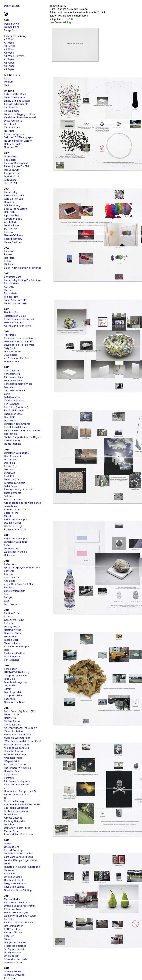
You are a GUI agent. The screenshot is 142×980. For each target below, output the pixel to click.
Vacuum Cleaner (13, 932)
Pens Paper (10, 669)
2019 (7, 367)
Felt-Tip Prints (12, 75)
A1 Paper (9, 59)
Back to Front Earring (16, 209)
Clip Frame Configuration (18, 781)
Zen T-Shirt (10, 222)
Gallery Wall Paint (14, 620)
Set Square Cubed (14, 949)
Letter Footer (11, 548)
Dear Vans (10, 387)
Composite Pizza (13, 173)
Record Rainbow (13, 239)
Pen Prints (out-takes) (16, 407)
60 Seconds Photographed (19, 853)
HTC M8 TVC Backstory (17, 672)
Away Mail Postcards (15, 959)
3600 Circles (11, 355)
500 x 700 (9, 46)
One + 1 (8, 843)
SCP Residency (12, 205)
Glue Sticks (10, 180)
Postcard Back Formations (19, 834)
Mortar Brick (11, 831)
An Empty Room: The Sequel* (20, 728)
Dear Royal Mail (13, 692)
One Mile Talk (12, 956)
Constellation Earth (15, 591)
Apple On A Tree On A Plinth (20, 584)
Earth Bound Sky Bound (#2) (20, 711)
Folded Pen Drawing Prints (19, 342)
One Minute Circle (14, 880)
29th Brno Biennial (14, 390)
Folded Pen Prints (14, 323)
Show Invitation (13, 643)
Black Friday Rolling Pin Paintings (22, 268)
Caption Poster (12, 613)
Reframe (9, 623)
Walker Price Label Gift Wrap (20, 916)
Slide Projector (12, 656)
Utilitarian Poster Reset (17, 828)
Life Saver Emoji (13, 526)
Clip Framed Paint (14, 377)
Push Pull (9, 476)
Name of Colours (13, 235)
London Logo (11, 225)
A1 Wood (9, 43)
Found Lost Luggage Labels (19, 114)
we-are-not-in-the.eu (15, 552)
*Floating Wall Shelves (16, 748)
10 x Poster (10, 685)
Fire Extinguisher (13, 926)
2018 (7, 450)
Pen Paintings (12, 404)
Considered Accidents (16, 104)
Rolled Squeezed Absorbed (19, 319)
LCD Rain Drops (13, 523)
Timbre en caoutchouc (16, 811)
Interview (9, 574)
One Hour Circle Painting (18, 890)
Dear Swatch (11, 421)
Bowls (7, 616)
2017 (7, 535)
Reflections (10, 564)
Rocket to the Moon (15, 529)
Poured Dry (10, 466)
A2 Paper (9, 63)
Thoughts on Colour (15, 316)
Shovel (8, 939)
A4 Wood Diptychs (14, 56)
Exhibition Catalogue (16, 542)
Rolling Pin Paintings (16, 36)
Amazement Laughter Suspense (22, 804)
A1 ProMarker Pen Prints (18, 358)
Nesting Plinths (13, 630)
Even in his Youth (14, 500)
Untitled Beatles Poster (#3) (19, 906)
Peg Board (10, 160)
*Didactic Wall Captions (17, 738)
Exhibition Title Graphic (17, 424)
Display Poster (12, 627)
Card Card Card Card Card (18, 857)
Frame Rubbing (13, 444)
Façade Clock (11, 640)
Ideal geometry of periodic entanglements (19, 491)
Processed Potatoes (15, 946)
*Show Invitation (13, 731)
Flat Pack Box (11, 312)
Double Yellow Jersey (16, 682)
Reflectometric (12, 374)
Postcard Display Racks (17, 785)
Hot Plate (9, 258)
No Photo (9, 131)
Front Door (10, 637)
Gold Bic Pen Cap (14, 199)
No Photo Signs (13, 952)
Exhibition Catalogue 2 (17, 453)
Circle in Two (11, 513)
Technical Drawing (14, 975)
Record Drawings (14, 850)
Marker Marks (12, 899)
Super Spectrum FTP (15, 303)
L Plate (8, 261)
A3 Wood (9, 53)
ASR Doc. (9, 287)
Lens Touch (10, 124)
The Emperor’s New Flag (18, 768)
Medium (9, 82)
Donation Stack (13, 633)
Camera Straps (12, 127)
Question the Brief (14, 702)
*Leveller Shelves (14, 751)
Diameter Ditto (12, 352)
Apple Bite (10, 581)
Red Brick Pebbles (14, 410)
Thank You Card (13, 242)
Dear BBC (9, 417)
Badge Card (11, 30)
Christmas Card (13, 277)
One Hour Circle (13, 877)
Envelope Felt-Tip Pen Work (19, 345)
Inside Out (10, 978)
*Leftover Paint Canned (17, 745)
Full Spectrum (12, 170)
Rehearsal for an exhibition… (20, 338)
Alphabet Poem (13, 215)
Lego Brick (10, 824)
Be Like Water (12, 283)
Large (7, 78)
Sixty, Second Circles (15, 883)
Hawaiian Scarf (12, 771)
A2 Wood (9, 49)
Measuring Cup (13, 479)
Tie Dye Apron (12, 721)
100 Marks (10, 335)
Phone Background (15, 134)
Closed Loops (11, 111)
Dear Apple (10, 460)
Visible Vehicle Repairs (16, 538)
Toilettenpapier (13, 397)
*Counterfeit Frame (15, 754)
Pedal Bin (9, 936)
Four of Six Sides (13, 381)
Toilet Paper (11, 486)
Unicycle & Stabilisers (16, 943)
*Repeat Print (12, 761)
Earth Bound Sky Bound (17, 902)
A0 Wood (9, 39)
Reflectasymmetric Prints (18, 384)
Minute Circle (11, 714)
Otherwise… (11, 156)
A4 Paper (9, 69)
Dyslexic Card (11, 176)
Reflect (8, 545)
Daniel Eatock (12, 6)
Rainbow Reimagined (16, 163)
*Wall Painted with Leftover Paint (22, 741)
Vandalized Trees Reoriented (20, 117)
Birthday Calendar (14, 195)
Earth (7, 394)
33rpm (8, 689)
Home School (11, 361)
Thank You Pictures (15, 97)
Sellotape (9, 496)
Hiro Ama (9, 202)
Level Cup (9, 473)
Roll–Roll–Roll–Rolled (15, 427)
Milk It (8, 516)
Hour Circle (10, 718)
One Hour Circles (13, 962)
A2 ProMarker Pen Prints (18, 326)
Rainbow (9, 251)
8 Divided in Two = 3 (15, 509)
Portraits (9, 778)
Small (7, 85)
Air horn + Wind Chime (17, 795)
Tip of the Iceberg (14, 801)
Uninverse (10, 555)
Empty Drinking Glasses (17, 101)
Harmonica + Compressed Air (20, 791)
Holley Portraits (13, 144)
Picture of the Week (15, 94)
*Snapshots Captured (16, 764)
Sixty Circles (11, 348)
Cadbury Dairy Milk (15, 821)
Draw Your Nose (13, 121)
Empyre (8, 597)
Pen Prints (10, 919)
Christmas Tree (12, 909)
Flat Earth (9, 212)
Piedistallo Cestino (14, 653)
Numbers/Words (13, 147)
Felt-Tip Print (11, 297)
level (7, 594)
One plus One (12, 847)
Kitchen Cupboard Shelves (19, 922)
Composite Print (13, 695)
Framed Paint (11, 27)
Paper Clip (10, 699)
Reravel (8, 254)
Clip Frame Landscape (16, 808)
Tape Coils (10, 679)
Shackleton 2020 (13, 414)
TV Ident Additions (14, 400)
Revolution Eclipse (14, 887)
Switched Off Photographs (19, 137)
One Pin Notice (12, 972)
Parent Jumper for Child (17, 166)
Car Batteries (11, 107)
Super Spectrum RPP (15, 300)
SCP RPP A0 (10, 183)
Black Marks (11, 293)
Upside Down (11, 24)
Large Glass (11, 774)
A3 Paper (9, 66)
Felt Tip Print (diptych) (16, 912)
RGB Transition (12, 929)
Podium (8, 232)
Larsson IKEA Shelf (14, 483)
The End (9, 290)
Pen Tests (9, 587)
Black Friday (11, 192)
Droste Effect (11, 814)
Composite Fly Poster (16, 675)
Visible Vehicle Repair (16, 519)
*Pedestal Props (13, 758)
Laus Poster (11, 604)
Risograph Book (13, 219)
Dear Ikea (9, 463)
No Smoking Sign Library (18, 141)
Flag (6, 650)
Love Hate (10, 469)
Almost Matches (13, 818)
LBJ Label (9, 264)
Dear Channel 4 (13, 456)
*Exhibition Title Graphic (18, 735)
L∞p (7, 601)
